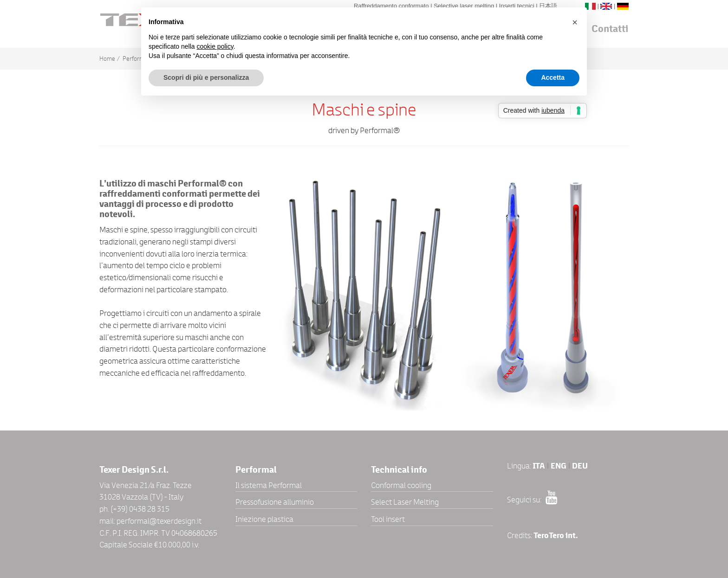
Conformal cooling (401, 485)
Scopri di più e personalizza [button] (206, 77)
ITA (539, 466)
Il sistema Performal (269, 485)
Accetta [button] (553, 77)
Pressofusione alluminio (275, 502)
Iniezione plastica (264, 519)
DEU (580, 466)
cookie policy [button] (215, 46)
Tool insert (388, 519)
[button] (575, 22)
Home (107, 59)
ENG (559, 466)
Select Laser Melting (405, 502)
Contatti (610, 29)
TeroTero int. (556, 536)
